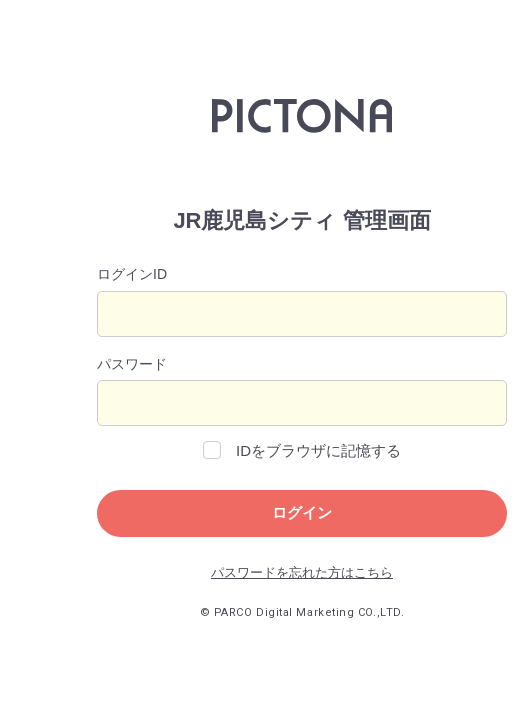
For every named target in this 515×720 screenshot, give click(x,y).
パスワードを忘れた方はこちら (302, 572)
